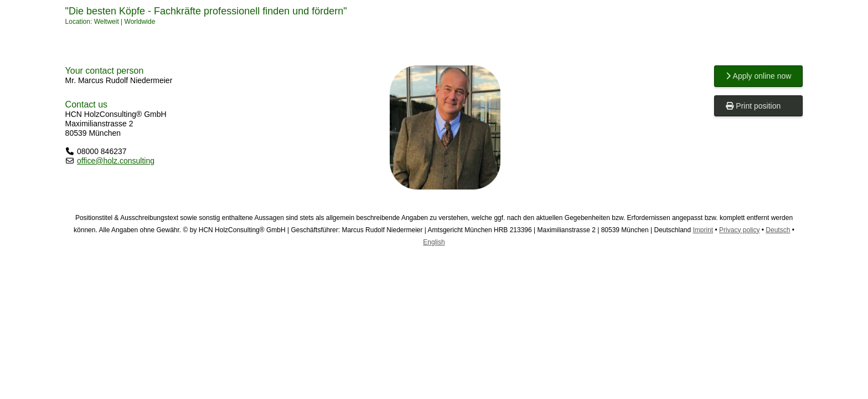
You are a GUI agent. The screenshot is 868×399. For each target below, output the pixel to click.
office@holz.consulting (116, 161)
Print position (753, 106)
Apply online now (758, 76)
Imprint (703, 230)
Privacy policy (739, 230)
